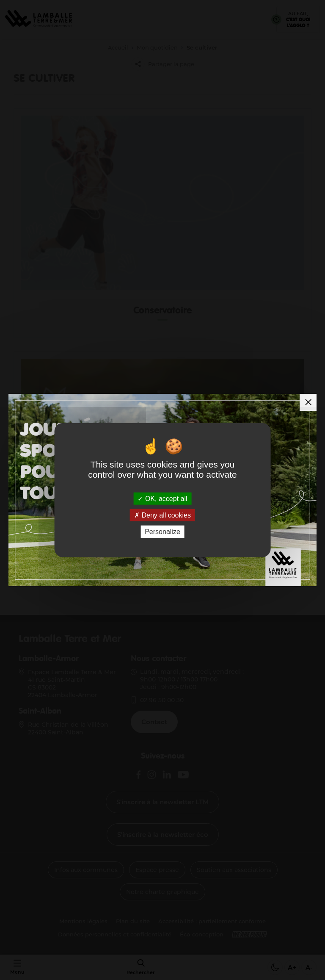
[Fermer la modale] (308, 402)
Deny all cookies (162, 515)
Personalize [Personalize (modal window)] (162, 532)
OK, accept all (162, 499)
